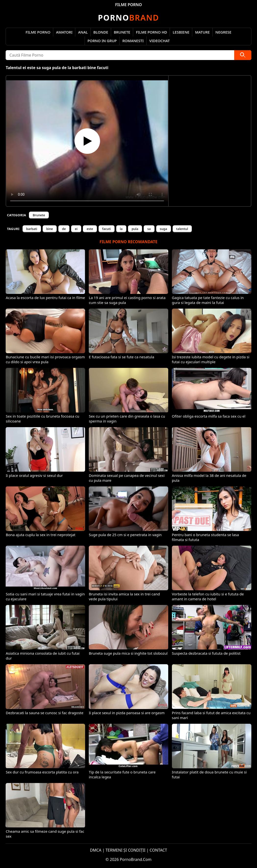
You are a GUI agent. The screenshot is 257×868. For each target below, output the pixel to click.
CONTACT (158, 850)
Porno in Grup (102, 41)
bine (50, 229)
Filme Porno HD (151, 32)
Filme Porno (38, 32)
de (64, 229)
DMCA (96, 850)
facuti (107, 229)
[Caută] (243, 55)
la (121, 229)
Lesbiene (181, 32)
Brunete (122, 32)
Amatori (64, 32)
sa (149, 229)
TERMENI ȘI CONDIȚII (125, 850)
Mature (202, 32)
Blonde (101, 32)
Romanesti (133, 41)
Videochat (160, 41)
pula (135, 229)
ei (76, 229)
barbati (32, 229)
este (90, 229)
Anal (83, 32)
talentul (182, 229)
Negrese (223, 32)
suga (164, 229)
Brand (128, 18)
